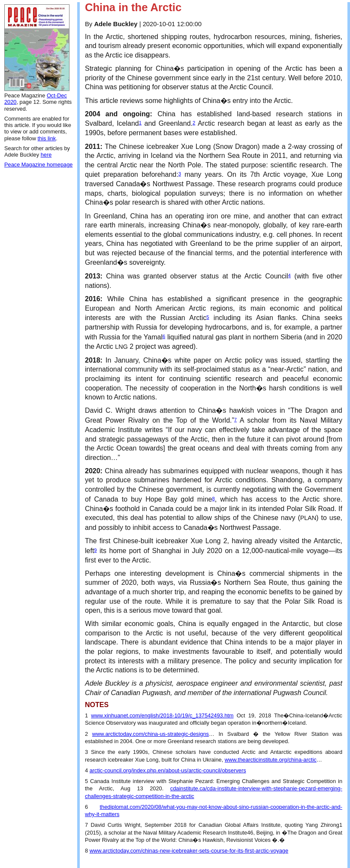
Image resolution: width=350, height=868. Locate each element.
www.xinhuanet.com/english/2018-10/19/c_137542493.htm (162, 715)
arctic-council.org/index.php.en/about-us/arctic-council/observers (168, 770)
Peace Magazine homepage (38, 165)
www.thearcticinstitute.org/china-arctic (271, 760)
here (46, 155)
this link (47, 138)
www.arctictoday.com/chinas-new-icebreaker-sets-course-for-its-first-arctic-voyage (189, 851)
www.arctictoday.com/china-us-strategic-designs (151, 734)
